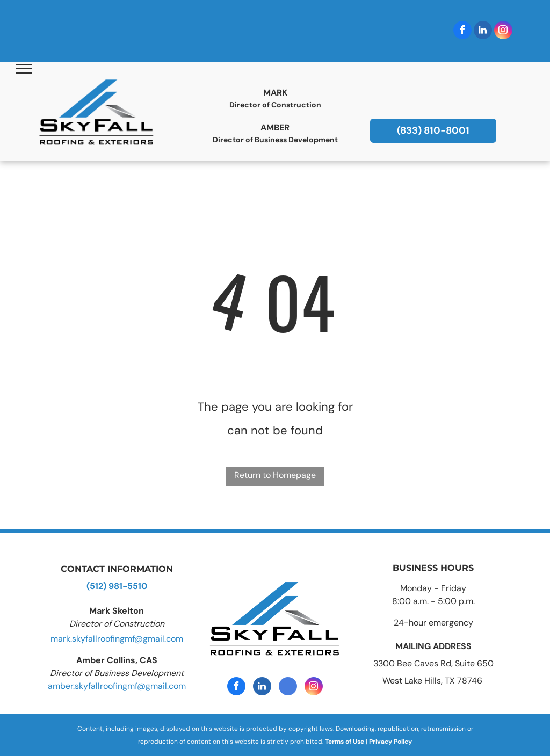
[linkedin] (483, 31)
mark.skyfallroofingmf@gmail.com (117, 639)
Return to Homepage (275, 475)
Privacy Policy (390, 742)
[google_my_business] (288, 688)
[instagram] (503, 31)
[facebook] (462, 31)
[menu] (24, 69)
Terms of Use (345, 742)
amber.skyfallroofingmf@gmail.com (117, 686)
